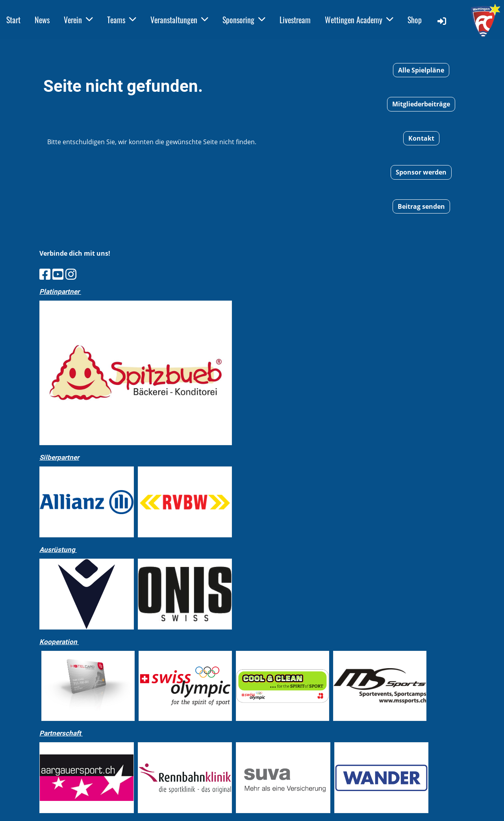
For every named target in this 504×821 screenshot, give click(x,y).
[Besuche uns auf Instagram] (71, 274)
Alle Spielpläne (421, 70)
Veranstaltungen (179, 20)
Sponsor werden (421, 172)
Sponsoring (244, 20)
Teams (122, 20)
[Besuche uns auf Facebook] (45, 274)
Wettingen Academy (359, 20)
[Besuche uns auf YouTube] (58, 274)
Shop (415, 20)
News (42, 20)
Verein (78, 20)
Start (13, 20)
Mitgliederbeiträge (421, 104)
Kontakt (421, 138)
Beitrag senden (421, 206)
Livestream (295, 20)
